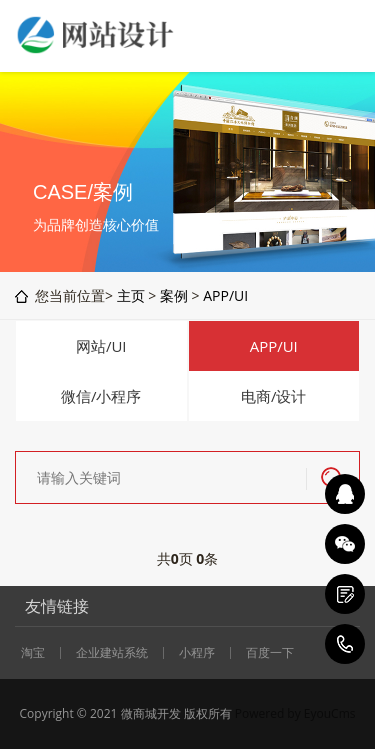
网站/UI (101, 346)
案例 (174, 295)
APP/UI (225, 295)
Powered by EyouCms (294, 713)
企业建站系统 (112, 653)
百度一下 (270, 653)
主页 (131, 295)
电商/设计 (274, 396)
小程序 (197, 653)
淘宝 (33, 653)
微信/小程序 (101, 396)
